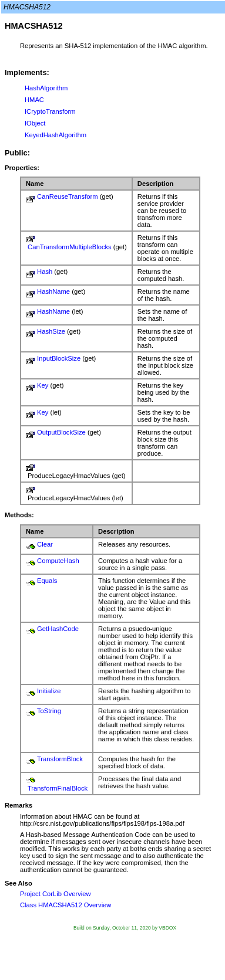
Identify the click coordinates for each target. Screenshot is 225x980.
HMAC (34, 100)
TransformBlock (60, 759)
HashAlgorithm (46, 88)
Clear (45, 544)
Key (43, 385)
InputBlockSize (59, 358)
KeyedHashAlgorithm (56, 135)
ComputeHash (58, 561)
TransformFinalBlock (58, 788)
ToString (49, 711)
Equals (47, 581)
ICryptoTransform (50, 111)
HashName (53, 291)
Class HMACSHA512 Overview (66, 905)
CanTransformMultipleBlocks (70, 247)
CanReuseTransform (67, 196)
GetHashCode (58, 629)
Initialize (49, 691)
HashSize (51, 331)
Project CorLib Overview (56, 894)
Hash (45, 272)
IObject (35, 123)
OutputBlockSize (61, 432)
